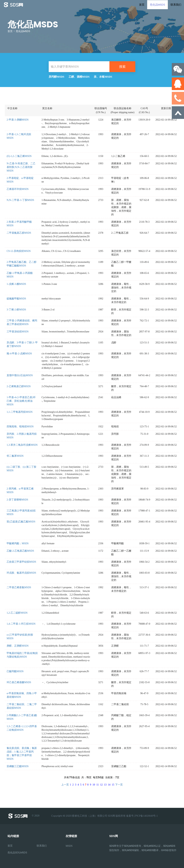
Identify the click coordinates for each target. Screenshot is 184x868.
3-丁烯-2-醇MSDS (16, 310)
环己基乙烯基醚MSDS (19, 682)
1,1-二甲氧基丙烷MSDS (20, 412)
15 (113, 785)
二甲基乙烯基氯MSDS (19, 587)
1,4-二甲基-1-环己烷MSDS (21, 624)
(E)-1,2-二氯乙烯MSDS (19, 156)
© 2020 (23, 816)
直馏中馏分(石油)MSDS (20, 375)
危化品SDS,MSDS (17, 853)
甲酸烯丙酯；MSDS (18, 543)
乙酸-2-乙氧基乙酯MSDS (20, 551)
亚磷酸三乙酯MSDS (18, 766)
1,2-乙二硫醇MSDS (17, 613)
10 (94, 785)
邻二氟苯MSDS (15, 456)
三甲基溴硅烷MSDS (18, 332)
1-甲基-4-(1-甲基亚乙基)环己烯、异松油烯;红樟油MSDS (21, 401)
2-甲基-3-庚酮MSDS (18, 120)
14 (109, 785)
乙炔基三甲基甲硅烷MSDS (21, 562)
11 (97, 785)
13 (105, 785)
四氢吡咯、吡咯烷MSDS (20, 427)
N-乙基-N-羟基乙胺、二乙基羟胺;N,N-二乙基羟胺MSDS (21, 167)
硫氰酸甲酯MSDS (16, 299)
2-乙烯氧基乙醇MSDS (19, 386)
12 (101, 785)
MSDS (69, 846)
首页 (142, 4)
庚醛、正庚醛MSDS (18, 646)
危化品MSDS (157, 4)
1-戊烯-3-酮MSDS (16, 284)
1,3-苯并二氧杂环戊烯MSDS (22, 445)
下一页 (119, 785)
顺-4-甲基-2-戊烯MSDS (19, 354)
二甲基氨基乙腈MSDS (19, 233)
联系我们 (176, 4)
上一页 (65, 785)
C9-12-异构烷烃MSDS (19, 251)
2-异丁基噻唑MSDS (17, 500)
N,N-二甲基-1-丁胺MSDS (20, 200)
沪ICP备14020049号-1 (146, 816)
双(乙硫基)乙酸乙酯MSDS (21, 522)
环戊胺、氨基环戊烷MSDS (21, 573)
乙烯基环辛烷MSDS (18, 189)
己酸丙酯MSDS (15, 671)
